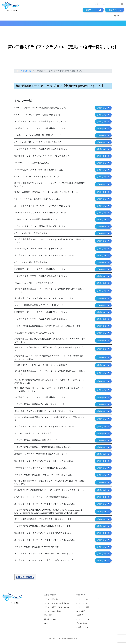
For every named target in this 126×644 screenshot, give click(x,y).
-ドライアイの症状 (83, 604)
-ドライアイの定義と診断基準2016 (56, 604)
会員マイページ (93, 11)
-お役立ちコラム (82, 628)
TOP (17, 72)
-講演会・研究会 (50, 620)
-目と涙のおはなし (83, 624)
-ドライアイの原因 (83, 608)
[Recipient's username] (106, 5)
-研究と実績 (48, 616)
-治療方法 (80, 616)
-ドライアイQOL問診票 (52, 612)
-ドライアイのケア (83, 620)
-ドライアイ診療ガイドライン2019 (56, 608)
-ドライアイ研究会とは (52, 600)
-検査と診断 (80, 612)
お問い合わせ (114, 11)
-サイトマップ (102, 600)
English (116, 16)
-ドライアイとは (82, 600)
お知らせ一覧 (26, 72)
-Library (47, 624)
